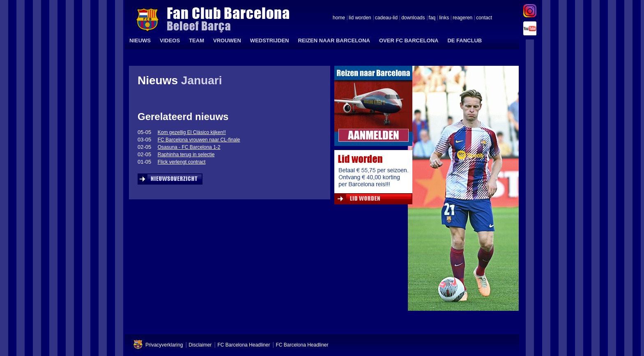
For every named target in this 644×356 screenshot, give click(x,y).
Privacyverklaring (164, 345)
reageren (462, 18)
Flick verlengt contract (182, 162)
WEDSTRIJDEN (270, 40)
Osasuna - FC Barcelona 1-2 (189, 147)
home (339, 18)
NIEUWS (140, 40)
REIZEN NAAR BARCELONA (334, 40)
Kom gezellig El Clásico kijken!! (192, 132)
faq (432, 18)
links (444, 18)
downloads (413, 18)
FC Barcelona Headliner (244, 345)
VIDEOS (170, 40)
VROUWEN (227, 40)
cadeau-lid (386, 18)
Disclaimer (200, 345)
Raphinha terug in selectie (186, 155)
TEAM (197, 40)
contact (484, 18)
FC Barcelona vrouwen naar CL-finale (199, 140)
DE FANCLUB (465, 40)
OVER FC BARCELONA (409, 40)
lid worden (360, 18)
